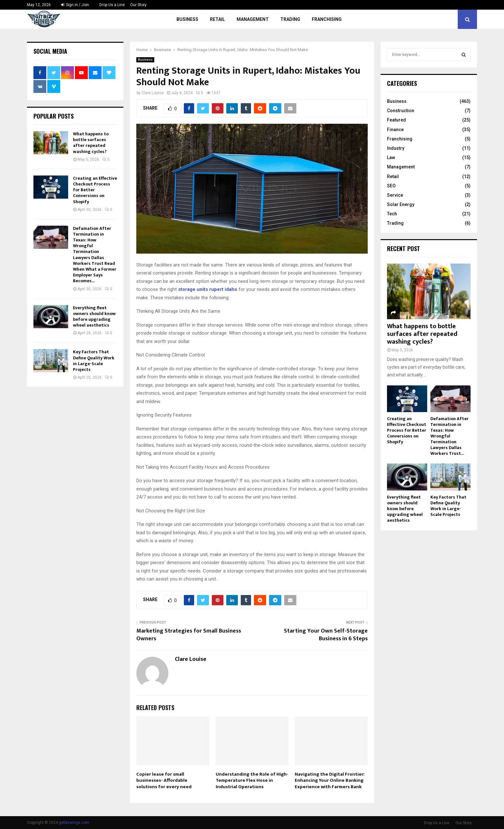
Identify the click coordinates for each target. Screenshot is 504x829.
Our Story (138, 5)
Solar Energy (401, 204)
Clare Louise (153, 93)
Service (395, 195)
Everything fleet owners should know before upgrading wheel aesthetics (94, 317)
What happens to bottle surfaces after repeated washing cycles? (91, 143)
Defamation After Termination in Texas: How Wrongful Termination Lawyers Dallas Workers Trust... (450, 436)
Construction (401, 111)
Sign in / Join (75, 5)
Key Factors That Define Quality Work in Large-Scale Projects (94, 361)
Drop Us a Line (112, 5)
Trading (290, 19)
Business (187, 19)
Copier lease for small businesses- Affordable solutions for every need (164, 780)
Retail (217, 19)
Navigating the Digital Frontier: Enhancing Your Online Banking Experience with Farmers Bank (330, 780)
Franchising (327, 19)
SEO (391, 186)
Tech (392, 214)
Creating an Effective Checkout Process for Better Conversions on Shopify (407, 430)
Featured (396, 120)
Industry (396, 148)
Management (253, 19)
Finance (395, 130)
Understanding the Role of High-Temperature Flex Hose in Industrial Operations (252, 780)
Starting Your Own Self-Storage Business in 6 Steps (326, 635)
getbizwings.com (74, 823)
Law (391, 158)
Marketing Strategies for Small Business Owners (189, 635)
